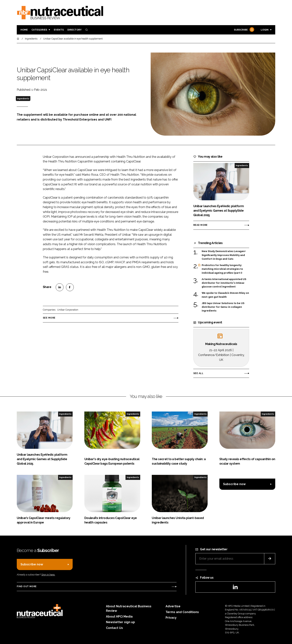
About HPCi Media (119, 617)
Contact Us (114, 628)
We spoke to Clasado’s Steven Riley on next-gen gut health (225, 295)
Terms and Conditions (182, 612)
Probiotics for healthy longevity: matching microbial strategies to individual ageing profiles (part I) (222, 269)
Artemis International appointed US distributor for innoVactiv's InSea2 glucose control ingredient (224, 283)
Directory (74, 30)
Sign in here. (48, 575)
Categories (39, 30)
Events (59, 30)
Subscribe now (234, 484)
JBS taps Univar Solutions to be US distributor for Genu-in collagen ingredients (223, 307)
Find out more (27, 586)
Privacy (171, 618)
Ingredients (23, 99)
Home (24, 30)
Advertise (173, 606)
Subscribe (244, 30)
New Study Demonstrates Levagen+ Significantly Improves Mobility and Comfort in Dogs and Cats (224, 255)
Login (265, 30)
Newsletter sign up (120, 622)
